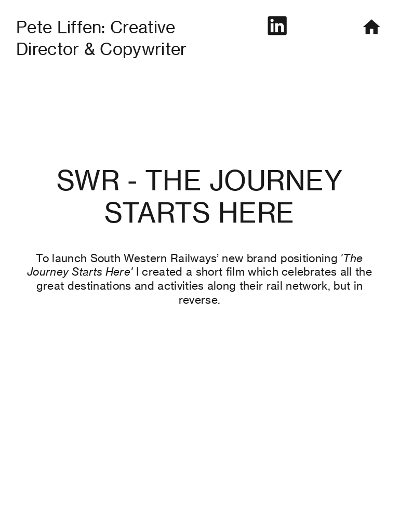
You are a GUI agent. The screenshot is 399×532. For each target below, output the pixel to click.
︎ (371, 27)
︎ (277, 26)
